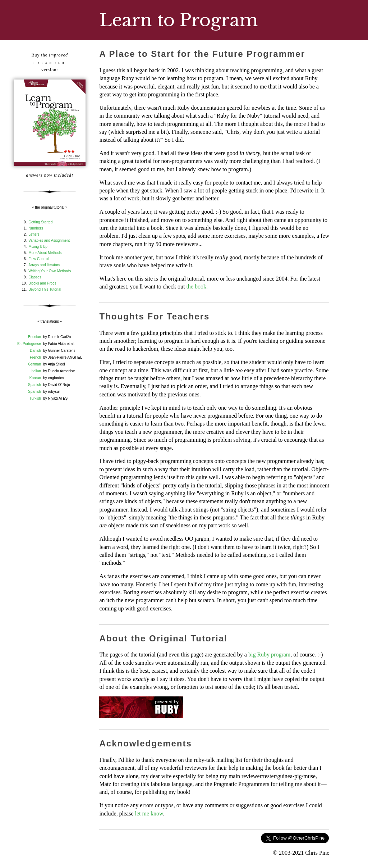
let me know (149, 814)
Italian (36, 371)
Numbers (36, 228)
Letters (34, 234)
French (35, 357)
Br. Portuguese (29, 344)
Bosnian (34, 337)
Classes (35, 277)
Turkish (35, 398)
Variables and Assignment (49, 240)
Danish (35, 351)
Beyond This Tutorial (45, 289)
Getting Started (40, 222)
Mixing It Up (38, 247)
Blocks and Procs (42, 283)
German (34, 364)
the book (196, 287)
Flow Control (38, 259)
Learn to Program (179, 20)
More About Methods (45, 253)
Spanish (34, 385)
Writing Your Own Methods (50, 271)
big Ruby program (269, 655)
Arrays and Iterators (44, 265)
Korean (35, 378)
